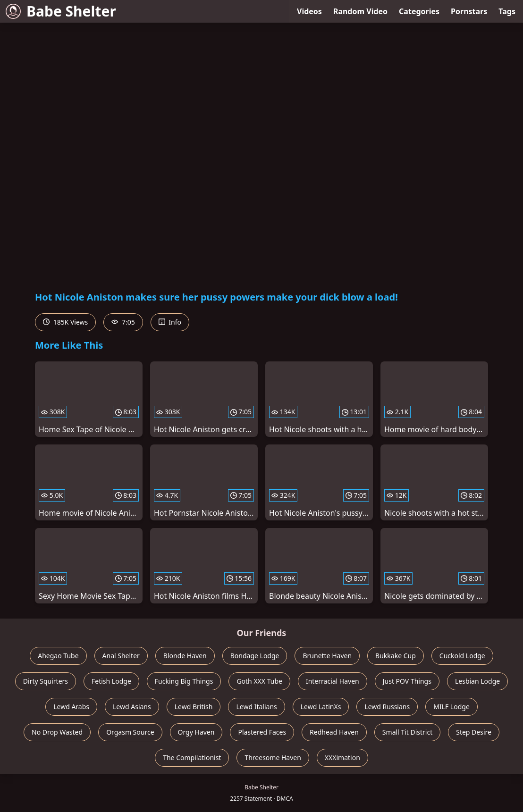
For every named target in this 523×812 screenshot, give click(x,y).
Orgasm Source (130, 732)
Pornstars (469, 11)
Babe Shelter (61, 11)
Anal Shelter (121, 656)
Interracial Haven (333, 681)
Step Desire (474, 732)
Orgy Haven (196, 732)
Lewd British (194, 707)
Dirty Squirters (46, 681)
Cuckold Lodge (462, 656)
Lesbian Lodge (477, 681)
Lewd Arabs (71, 707)
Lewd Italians (256, 707)
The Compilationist (192, 758)
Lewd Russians (387, 707)
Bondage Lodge (255, 656)
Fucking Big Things (184, 681)
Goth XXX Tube (259, 681)
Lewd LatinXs (321, 707)
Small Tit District (407, 732)
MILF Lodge (451, 707)
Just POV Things (407, 681)
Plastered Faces (262, 732)
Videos (309, 11)
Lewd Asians (132, 707)
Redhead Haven (334, 732)
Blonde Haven (185, 656)
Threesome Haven (273, 758)
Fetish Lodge (111, 681)
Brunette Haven (327, 656)
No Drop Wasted (57, 732)
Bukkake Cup (396, 656)
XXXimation (342, 758)
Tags (507, 11)
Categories (419, 11)
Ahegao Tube (58, 656)
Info (170, 322)
